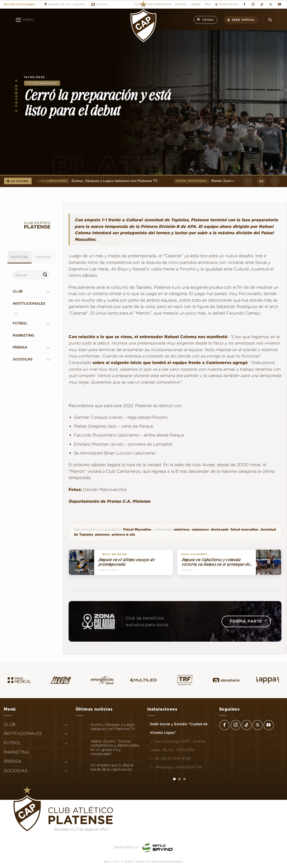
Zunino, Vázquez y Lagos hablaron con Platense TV (95, 181)
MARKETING (23, 335)
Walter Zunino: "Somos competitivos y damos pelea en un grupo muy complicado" (115, 748)
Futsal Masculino (42, 83)
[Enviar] (45, 275)
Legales (196, 4)
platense (102, 535)
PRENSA (20, 347)
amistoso (182, 529)
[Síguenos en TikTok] (262, 4)
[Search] (270, 20)
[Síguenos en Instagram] (253, 4)
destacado (220, 529)
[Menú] (25, 20)
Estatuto (181, 4)
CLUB (18, 291)
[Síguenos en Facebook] (244, 4)
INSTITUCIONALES (29, 303)
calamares (200, 529)
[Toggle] (48, 291)
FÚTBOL (20, 323)
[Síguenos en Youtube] (279, 4)
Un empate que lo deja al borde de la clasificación (112, 767)
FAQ (208, 4)
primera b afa (123, 535)
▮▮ (261, 181)
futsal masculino (244, 529)
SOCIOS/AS (23, 359)
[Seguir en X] (271, 4)
